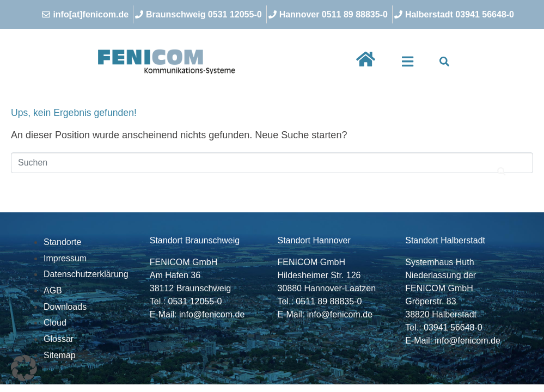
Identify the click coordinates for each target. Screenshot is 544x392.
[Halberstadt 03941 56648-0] (456, 14)
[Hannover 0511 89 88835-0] (329, 14)
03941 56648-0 (453, 327)
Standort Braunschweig (195, 240)
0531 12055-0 (195, 301)
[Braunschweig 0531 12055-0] (200, 14)
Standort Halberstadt (445, 240)
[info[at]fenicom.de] (87, 14)
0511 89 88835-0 (329, 301)
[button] (407, 62)
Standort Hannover (314, 240)
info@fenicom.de (212, 314)
